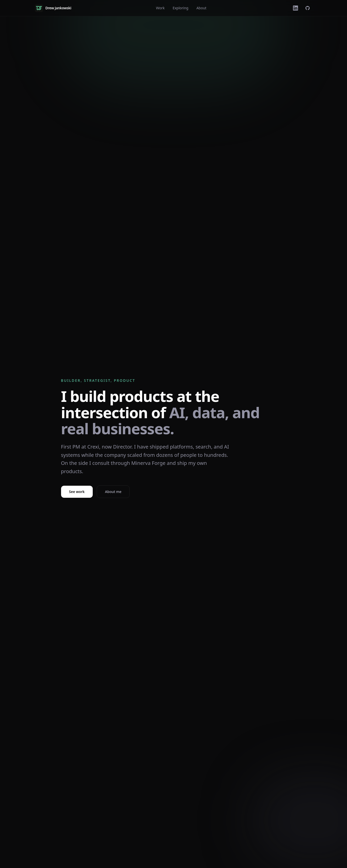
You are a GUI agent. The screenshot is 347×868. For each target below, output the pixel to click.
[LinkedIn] (295, 8)
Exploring (181, 8)
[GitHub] (308, 8)
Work (160, 8)
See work (77, 492)
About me (113, 492)
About (202, 8)
